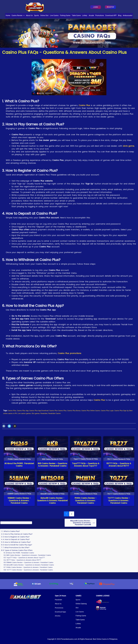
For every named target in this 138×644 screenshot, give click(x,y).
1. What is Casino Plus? (11, 536)
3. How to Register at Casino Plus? (17, 542)
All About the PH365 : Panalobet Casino (21, 558)
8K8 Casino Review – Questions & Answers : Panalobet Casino (30, 560)
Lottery (97, 15)
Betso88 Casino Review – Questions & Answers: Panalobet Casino (32, 570)
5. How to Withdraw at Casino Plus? (17, 547)
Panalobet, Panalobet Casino (59, 418)
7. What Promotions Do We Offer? (17, 552)
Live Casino (61, 15)
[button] (18, 16)
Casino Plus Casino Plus (60, 415)
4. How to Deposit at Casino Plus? (17, 544)
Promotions (115, 15)
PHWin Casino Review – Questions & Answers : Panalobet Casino (31, 572)
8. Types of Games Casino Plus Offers (18, 555)
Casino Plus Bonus (77, 415)
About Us (31, 15)
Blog (63, 20)
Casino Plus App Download (41, 415)
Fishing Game (74, 15)
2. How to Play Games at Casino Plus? (18, 539)
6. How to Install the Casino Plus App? (18, 550)
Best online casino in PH (15, 418)
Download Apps (61, 612)
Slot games (44, 418)
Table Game (87, 15)
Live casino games (32, 418)
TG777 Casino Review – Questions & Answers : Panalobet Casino (31, 575)
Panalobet (59, 600)
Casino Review (18, 15)
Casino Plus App (23, 415)
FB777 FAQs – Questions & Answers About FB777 (25, 565)
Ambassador (72, 20)
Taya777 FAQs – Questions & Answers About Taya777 (27, 562)
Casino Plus (84, 110)
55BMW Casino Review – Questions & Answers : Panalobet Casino (32, 567)
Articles (58, 616)
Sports (40, 15)
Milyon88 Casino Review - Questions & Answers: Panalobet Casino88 (81, 528)
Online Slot (50, 15)
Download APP (129, 15)
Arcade (105, 15)
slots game (129, 151)
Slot (77, 608)
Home (6, 15)
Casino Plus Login (112, 415)
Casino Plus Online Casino (95, 415)
